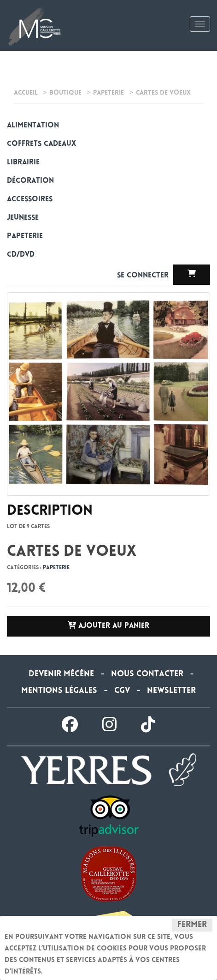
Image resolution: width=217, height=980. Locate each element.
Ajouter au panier (108, 625)
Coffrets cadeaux (41, 144)
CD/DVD (21, 255)
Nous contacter (147, 674)
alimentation (33, 126)
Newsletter (171, 691)
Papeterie (25, 237)
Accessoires (30, 200)
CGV (122, 691)
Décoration (30, 181)
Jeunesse (23, 218)
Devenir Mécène (61, 674)
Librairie (23, 163)
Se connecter (144, 276)
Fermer (192, 925)
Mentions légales (59, 691)
